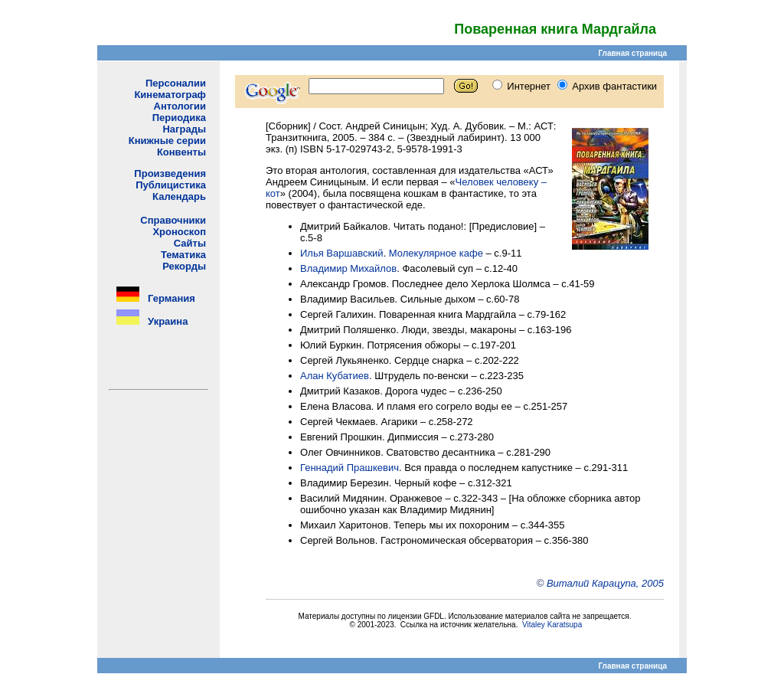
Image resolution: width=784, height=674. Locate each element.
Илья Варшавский (342, 253)
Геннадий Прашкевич (350, 468)
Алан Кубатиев (335, 376)
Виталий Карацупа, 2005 (605, 583)
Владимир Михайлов (348, 268)
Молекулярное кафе (436, 253)
